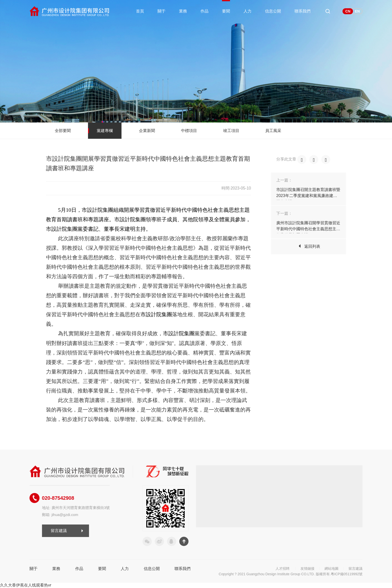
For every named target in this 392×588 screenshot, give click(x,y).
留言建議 (59, 531)
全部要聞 (63, 131)
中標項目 (189, 131)
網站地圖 (331, 568)
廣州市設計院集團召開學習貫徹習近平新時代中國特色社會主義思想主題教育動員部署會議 (308, 229)
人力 (247, 11)
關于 (161, 11)
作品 (204, 11)
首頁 (140, 11)
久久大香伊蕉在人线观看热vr (26, 585)
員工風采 (273, 131)
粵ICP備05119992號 (347, 574)
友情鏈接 (307, 568)
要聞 (226, 11)
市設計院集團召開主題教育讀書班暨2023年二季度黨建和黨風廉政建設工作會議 (308, 196)
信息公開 (273, 11)
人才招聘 (282, 568)
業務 (183, 11)
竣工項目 (231, 131)
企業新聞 (147, 131)
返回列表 (312, 246)
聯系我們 (302, 11)
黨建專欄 (105, 131)
